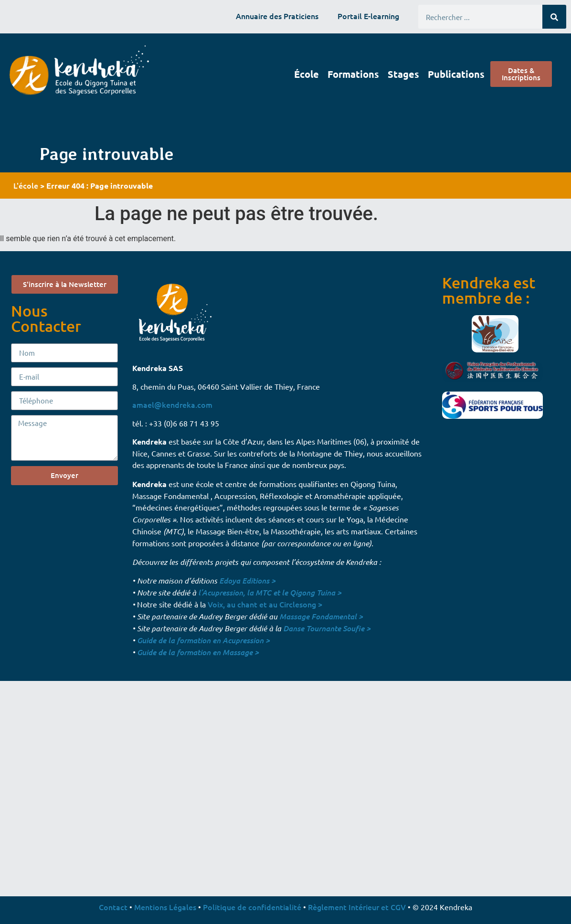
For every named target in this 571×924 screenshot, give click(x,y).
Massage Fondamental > (321, 616)
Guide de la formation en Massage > (198, 652)
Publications (456, 74)
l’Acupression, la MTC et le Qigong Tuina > (270, 592)
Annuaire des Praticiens (277, 16)
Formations (353, 74)
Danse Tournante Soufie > (327, 628)
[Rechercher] (554, 17)
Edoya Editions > (247, 580)
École (307, 74)
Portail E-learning (368, 16)
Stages (403, 74)
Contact (113, 907)
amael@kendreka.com (172, 404)
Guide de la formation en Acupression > (203, 640)
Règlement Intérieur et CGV (357, 907)
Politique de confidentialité (252, 907)
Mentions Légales (165, 907)
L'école (26, 185)
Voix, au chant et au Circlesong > (265, 604)
